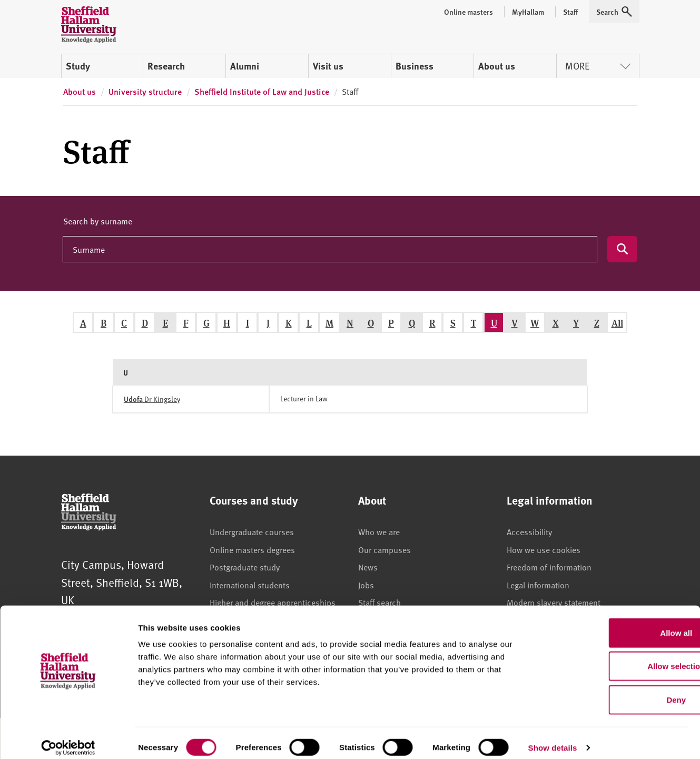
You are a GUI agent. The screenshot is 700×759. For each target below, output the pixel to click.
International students (250, 585)
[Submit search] (622, 249)
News (368, 567)
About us (497, 66)
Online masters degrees (252, 549)
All (617, 323)
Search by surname (98, 221)
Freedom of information (549, 567)
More (598, 66)
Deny (612, 690)
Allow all (612, 623)
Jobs (366, 585)
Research (166, 66)
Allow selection (612, 657)
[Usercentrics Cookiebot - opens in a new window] (68, 738)
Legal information (538, 585)
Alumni (245, 66)
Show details (553, 738)
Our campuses (384, 549)
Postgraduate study (245, 567)
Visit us (328, 66)
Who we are (379, 531)
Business (415, 66)
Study (78, 66)
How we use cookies (544, 549)
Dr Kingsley (152, 399)
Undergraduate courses (252, 531)
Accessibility (529, 531)
